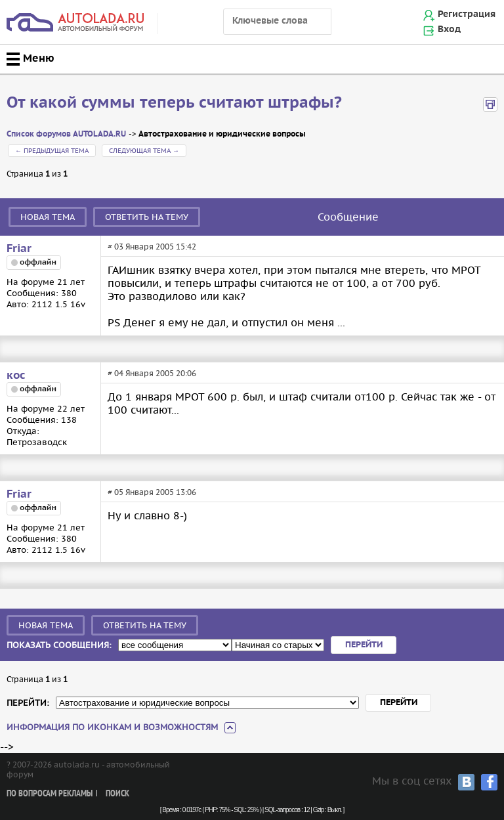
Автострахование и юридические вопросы (222, 134)
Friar (19, 249)
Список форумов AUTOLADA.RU (66, 134)
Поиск (117, 794)
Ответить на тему (147, 217)
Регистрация (467, 14)
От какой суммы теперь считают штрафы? (174, 103)
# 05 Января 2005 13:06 (152, 492)
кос (16, 376)
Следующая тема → (144, 151)
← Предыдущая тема (52, 151)
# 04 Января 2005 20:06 (152, 373)
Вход (449, 30)
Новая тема (48, 217)
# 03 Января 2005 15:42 (152, 247)
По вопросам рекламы (50, 794)
